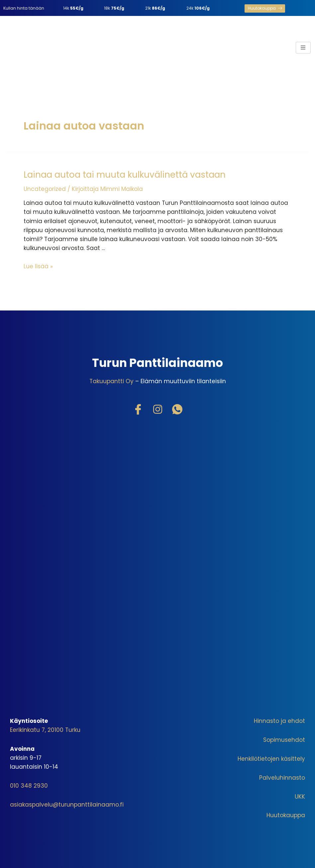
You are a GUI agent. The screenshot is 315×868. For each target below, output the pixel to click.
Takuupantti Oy (111, 381)
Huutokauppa (286, 815)
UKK (300, 797)
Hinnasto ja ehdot (279, 721)
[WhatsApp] (177, 410)
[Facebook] (138, 410)
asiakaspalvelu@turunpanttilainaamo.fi (67, 805)
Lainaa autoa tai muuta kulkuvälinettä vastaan (125, 175)
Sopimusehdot (284, 740)
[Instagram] (157, 410)
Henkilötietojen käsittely (271, 759)
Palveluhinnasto (282, 778)
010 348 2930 (29, 786)
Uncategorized (45, 189)
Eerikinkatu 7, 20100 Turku (45, 730)
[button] (265, 8)
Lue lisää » (38, 266)
